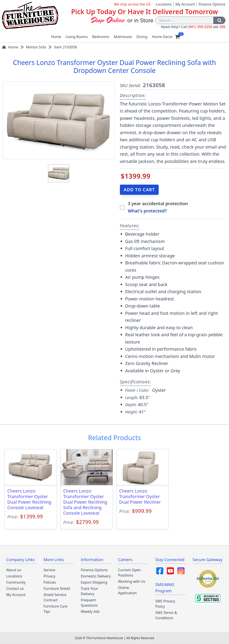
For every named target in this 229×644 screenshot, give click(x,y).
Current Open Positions (130, 573)
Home (56, 37)
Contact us (15, 589)
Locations (164, 4)
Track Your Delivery (89, 591)
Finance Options (212, 4)
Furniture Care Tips (56, 609)
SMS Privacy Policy (165, 604)
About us (14, 570)
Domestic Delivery (96, 576)
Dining (142, 37)
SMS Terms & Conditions (166, 615)
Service (49, 570)
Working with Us (132, 581)
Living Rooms (77, 37)
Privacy (49, 576)
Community (16, 582)
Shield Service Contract (55, 597)
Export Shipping (94, 582)
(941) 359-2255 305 (207, 27)
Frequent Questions (89, 603)
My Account (185, 4)
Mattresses (123, 37)
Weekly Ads (90, 612)
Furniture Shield (57, 589)
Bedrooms (101, 37)
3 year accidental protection (158, 204)
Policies (50, 582)
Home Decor (162, 37)
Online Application (127, 590)
